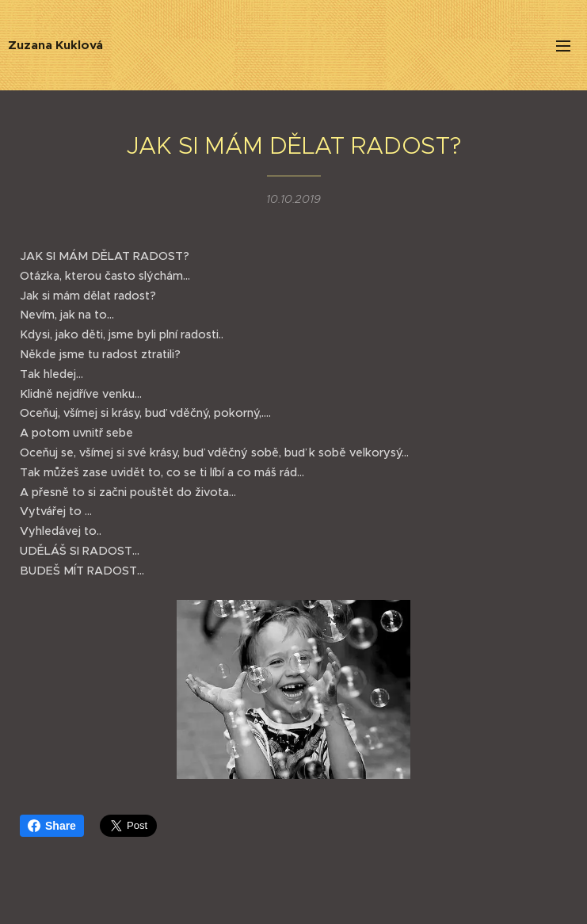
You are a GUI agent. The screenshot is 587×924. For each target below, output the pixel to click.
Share (52, 826)
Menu (563, 46)
